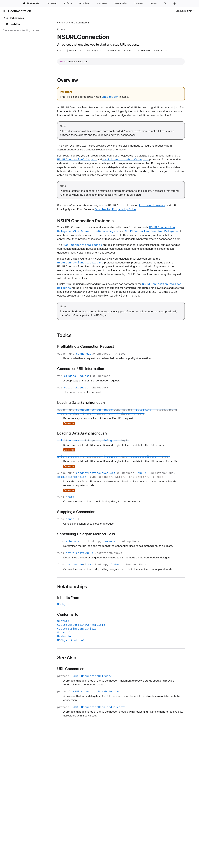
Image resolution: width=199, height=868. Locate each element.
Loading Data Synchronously (99, 418)
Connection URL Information (98, 384)
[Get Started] (52, 3)
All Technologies (13, 18)
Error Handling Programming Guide (143, 217)
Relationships (90, 625)
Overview (85, 80)
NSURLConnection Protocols (103, 229)
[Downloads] (138, 3)
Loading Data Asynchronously (100, 449)
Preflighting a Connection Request (103, 362)
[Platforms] (68, 3)
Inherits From (86, 637)
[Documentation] (120, 3)
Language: (181, 11)
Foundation (80, 23)
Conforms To (85, 653)
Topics (82, 351)
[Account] (174, 3)
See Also (84, 696)
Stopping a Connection (94, 539)
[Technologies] (85, 3)
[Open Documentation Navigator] (5, 11)
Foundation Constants (169, 213)
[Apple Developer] (32, 3)
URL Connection (88, 708)
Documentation (20, 11)
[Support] (153, 3)
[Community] (102, 3)
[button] (165, 3)
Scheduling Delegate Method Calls (103, 561)
